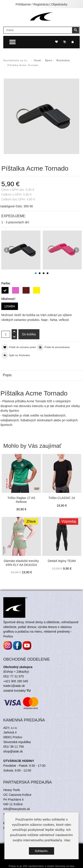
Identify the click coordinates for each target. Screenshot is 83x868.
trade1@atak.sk (14, 686)
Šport (49, 60)
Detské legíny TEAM (62, 561)
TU (29, 691)
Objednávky (59, 4)
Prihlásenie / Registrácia (32, 4)
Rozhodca (63, 60)
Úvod (37, 60)
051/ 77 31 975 (13, 676)
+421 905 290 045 (16, 681)
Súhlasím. (41, 851)
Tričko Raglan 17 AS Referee (21, 500)
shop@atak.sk (13, 751)
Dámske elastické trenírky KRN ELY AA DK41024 (21, 563)
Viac (67, 840)
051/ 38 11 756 (13, 747)
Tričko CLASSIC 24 (62, 498)
